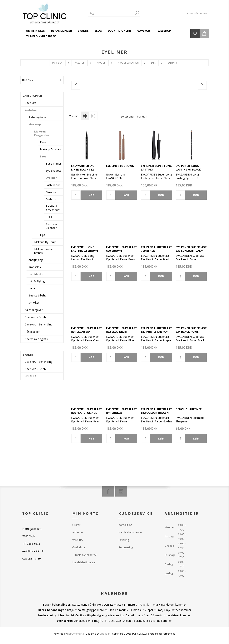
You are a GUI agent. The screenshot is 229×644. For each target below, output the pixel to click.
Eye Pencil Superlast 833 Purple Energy (156, 330)
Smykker (34, 303)
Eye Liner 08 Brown (120, 166)
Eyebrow (51, 199)
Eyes (43, 156)
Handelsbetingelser (84, 562)
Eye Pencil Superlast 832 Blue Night (122, 330)
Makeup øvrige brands (43, 251)
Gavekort (30, 103)
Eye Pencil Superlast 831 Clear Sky (87, 330)
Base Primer (53, 163)
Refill (49, 217)
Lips (42, 235)
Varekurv (78, 540)
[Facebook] (108, 491)
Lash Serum (53, 185)
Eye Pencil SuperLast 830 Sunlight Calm (191, 249)
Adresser (78, 532)
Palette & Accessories (53, 208)
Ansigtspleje (36, 260)
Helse (32, 288)
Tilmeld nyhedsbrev (84, 555)
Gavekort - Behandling (38, 324)
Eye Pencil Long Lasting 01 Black (188, 168)
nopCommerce (76, 634)
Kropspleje (35, 267)
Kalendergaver (34, 310)
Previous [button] (76, 85)
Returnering (126, 547)
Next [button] (202, 85)
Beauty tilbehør (38, 295)
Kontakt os (125, 525)
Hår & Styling (37, 281)
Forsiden (57, 63)
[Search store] (111, 13)
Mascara (51, 192)
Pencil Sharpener (189, 409)
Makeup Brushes (50, 149)
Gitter (85, 116)
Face (43, 142)
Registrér (193, 13)
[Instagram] (121, 491)
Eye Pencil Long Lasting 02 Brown (85, 249)
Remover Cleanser (51, 226)
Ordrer (76, 525)
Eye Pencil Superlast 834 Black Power (191, 330)
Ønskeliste (79, 547)
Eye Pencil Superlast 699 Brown (122, 249)
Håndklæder (36, 274)
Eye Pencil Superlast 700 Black (156, 249)
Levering (124, 540)
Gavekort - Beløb (35, 317)
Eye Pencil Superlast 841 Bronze (122, 411)
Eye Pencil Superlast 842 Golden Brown (156, 411)
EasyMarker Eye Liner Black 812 (83, 168)
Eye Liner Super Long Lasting (156, 168)
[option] (92, 96)
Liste (93, 116)
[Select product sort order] (148, 117)
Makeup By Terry (45, 242)
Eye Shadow (53, 171)
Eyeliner (51, 178)
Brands (28, 80)
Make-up (35, 124)
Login (204, 13)
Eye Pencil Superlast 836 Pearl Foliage (87, 411)
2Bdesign (105, 634)
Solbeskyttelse (37, 117)
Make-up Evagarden (42, 133)
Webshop (31, 110)
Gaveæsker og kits (36, 339)
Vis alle (30, 376)
